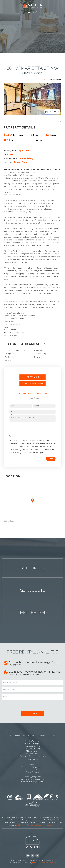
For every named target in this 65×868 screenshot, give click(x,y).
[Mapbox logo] (9, 521)
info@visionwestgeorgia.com (35, 779)
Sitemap (42, 863)
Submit (51, 459)
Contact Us (32, 765)
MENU (32, 12)
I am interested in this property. (33, 419)
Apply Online (32, 377)
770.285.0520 (35, 398)
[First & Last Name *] (32, 683)
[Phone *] (32, 697)
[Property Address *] (32, 690)
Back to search (53, 79)
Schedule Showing (33, 384)
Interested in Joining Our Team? (32, 782)
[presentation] (26, 428)
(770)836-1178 (35, 777)
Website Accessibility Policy (47, 825)
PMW (34, 863)
